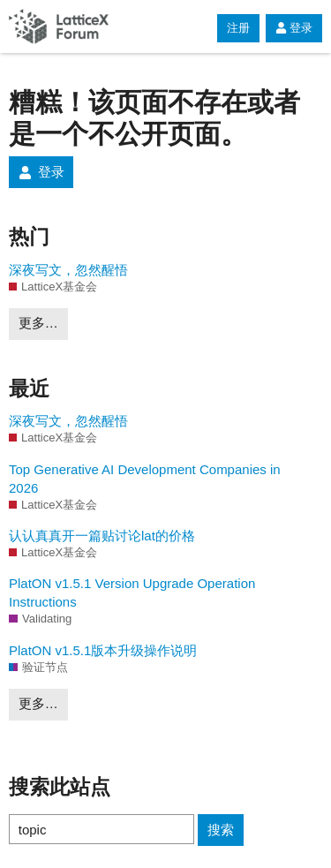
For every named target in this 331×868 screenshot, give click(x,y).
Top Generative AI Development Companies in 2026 (145, 479)
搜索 (221, 830)
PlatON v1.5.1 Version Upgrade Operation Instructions (132, 593)
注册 (238, 28)
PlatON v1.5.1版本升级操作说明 (103, 650)
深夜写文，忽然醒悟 (68, 270)
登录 (294, 28)
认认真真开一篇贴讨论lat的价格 (102, 536)
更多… (38, 323)
